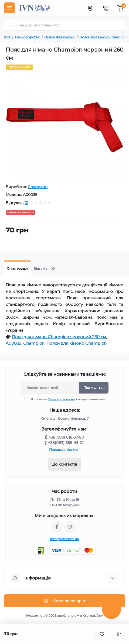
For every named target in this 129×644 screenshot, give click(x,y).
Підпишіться (94, 387)
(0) (26, 203)
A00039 (13, 343)
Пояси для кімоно (59, 37)
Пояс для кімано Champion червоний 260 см (59, 337)
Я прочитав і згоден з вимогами (68, 399)
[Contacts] (106, 8)
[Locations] (90, 8)
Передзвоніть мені (65, 450)
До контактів (65, 464)
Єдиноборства (27, 37)
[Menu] (9, 8)
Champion (38, 187)
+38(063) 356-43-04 (66, 443)
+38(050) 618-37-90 (66, 437)
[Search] (10, 25)
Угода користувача (62, 399)
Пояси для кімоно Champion (103, 37)
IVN (7, 37)
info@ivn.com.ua (65, 539)
